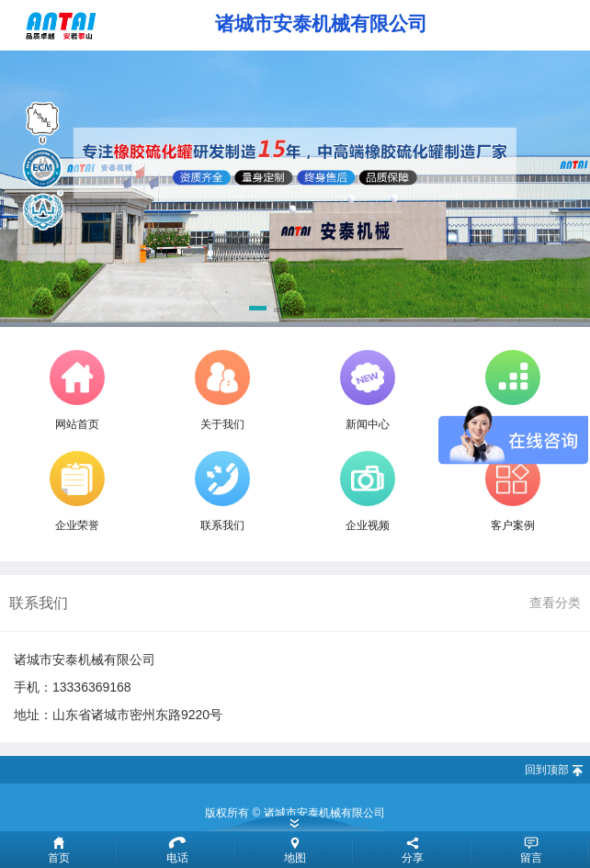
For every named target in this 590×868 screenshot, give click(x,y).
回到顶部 (547, 770)
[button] (258, 311)
